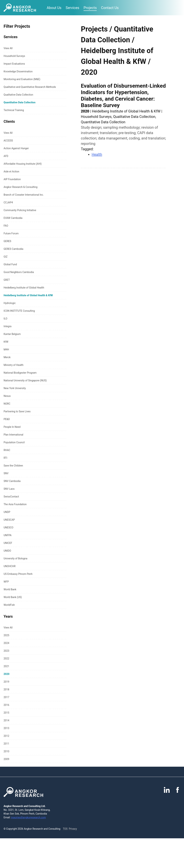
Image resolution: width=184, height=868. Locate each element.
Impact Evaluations (14, 64)
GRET (7, 280)
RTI (5, 458)
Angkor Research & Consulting (20, 187)
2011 (6, 744)
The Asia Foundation (15, 504)
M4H (6, 350)
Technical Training (14, 110)
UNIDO (7, 551)
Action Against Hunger (16, 148)
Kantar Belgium (12, 334)
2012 (6, 736)
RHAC (7, 450)
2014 (6, 720)
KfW (6, 342)
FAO (6, 226)
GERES (7, 241)
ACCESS (8, 141)
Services (73, 8)
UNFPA (8, 535)
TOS (65, 829)
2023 (6, 651)
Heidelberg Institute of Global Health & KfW (28, 295)
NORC (7, 404)
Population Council (14, 442)
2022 (6, 659)
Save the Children (13, 466)
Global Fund (10, 264)
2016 (6, 705)
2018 (6, 689)
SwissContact (11, 497)
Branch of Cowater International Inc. (24, 195)
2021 (6, 666)
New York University (15, 388)
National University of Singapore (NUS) (25, 380)
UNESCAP (9, 520)
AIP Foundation (12, 179)
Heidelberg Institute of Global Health (24, 288)
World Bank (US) (13, 597)
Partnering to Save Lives (17, 411)
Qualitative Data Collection (18, 95)
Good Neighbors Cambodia (19, 272)
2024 (6, 643)
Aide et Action (11, 172)
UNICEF (8, 543)
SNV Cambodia (12, 481)
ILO (5, 319)
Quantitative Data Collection (19, 102)
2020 (6, 674)
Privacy (73, 829)
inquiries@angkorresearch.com (29, 817)
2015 (6, 713)
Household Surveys (14, 56)
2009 (6, 759)
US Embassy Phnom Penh (18, 574)
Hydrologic (10, 303)
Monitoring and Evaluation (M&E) (22, 79)
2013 (6, 728)
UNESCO (8, 527)
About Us (54, 8)
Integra (8, 326)
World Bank (10, 589)
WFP (6, 582)
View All (8, 48)
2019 (6, 682)
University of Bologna (15, 558)
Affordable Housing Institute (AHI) (23, 164)
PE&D (7, 419)
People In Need (12, 427)
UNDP (7, 512)
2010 (6, 751)
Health (97, 154)
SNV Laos (9, 489)
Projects (90, 8)
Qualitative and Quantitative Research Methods (30, 87)
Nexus (7, 396)
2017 (6, 697)
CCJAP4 (8, 202)
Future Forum (11, 233)
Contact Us (110, 8)
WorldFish (9, 605)
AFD (6, 156)
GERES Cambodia (13, 249)
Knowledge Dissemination (18, 71)
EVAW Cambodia (13, 218)
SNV (6, 473)
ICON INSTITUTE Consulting (19, 311)
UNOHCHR (10, 566)
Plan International (13, 435)
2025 (6, 635)
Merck (7, 357)
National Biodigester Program (20, 373)
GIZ (6, 257)
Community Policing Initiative (20, 210)
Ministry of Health (14, 365)
